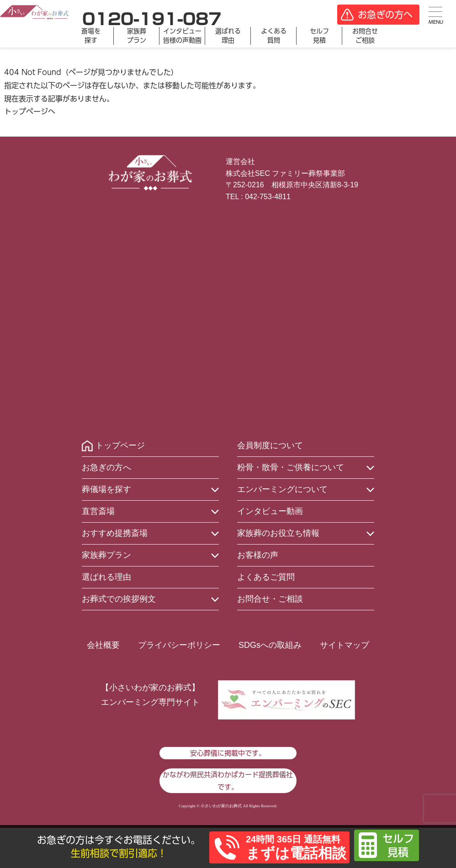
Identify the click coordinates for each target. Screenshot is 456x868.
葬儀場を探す (106, 489)
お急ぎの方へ (106, 467)
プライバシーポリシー (179, 645)
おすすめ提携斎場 (115, 533)
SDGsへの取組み (270, 645)
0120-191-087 (152, 19)
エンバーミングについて (282, 489)
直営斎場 (98, 511)
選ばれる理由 (228, 36)
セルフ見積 (319, 36)
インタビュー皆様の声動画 (182, 36)
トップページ (120, 445)
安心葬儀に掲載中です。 (228, 753)
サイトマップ (345, 645)
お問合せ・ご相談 (270, 599)
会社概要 (103, 645)
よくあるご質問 (266, 577)
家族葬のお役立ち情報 (278, 533)
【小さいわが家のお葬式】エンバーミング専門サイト (150, 695)
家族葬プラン (137, 36)
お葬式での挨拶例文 (119, 599)
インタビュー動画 (270, 511)
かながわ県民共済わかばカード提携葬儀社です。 (228, 781)
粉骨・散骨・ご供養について (291, 467)
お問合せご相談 (365, 36)
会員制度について (270, 445)
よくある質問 (274, 36)
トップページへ (30, 111)
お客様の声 (258, 555)
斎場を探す (91, 36)
